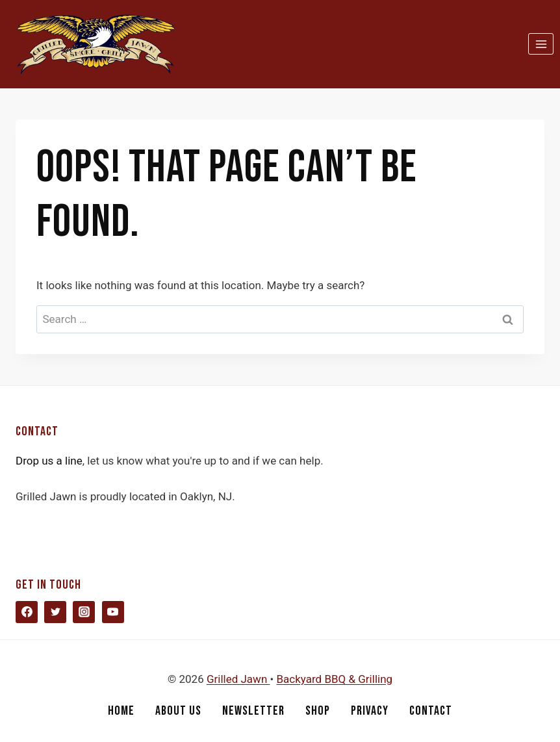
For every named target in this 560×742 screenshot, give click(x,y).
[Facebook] (27, 612)
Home (121, 711)
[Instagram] (84, 612)
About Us (178, 711)
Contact (431, 711)
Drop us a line (49, 461)
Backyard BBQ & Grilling (334, 679)
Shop (318, 711)
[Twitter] (55, 612)
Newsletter (253, 711)
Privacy (370, 711)
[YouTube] (113, 612)
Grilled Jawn (238, 679)
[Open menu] (541, 44)
